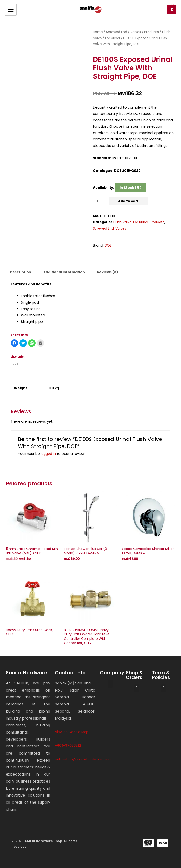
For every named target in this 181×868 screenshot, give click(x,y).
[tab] (21, 272)
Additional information (64, 272)
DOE (108, 245)
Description (21, 272)
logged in (48, 454)
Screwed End (117, 32)
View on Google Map (72, 732)
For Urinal (113, 38)
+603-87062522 (68, 746)
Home (98, 32)
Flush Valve (122, 222)
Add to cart (128, 201)
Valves (136, 32)
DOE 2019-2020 (127, 171)
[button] (110, 684)
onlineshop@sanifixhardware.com (83, 759)
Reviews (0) (108, 272)
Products (152, 32)
